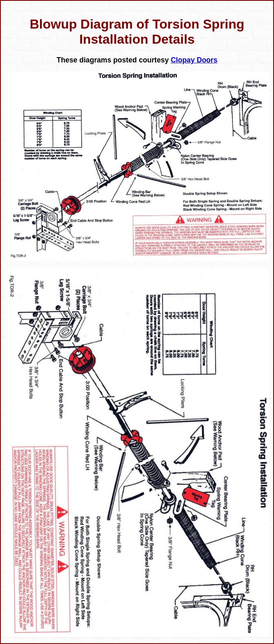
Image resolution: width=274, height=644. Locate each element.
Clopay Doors (194, 60)
